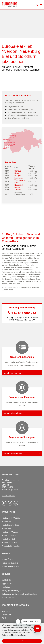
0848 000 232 (8, 487)
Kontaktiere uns (8, 496)
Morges (18, 176)
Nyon (17, 173)
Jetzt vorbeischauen (14, 413)
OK (22, 641)
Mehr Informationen (19, 635)
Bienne (17, 187)
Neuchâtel (19, 185)
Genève (18, 171)
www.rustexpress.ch (10, 490)
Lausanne (19, 178)
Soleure (18, 190)
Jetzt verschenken (13, 373)
